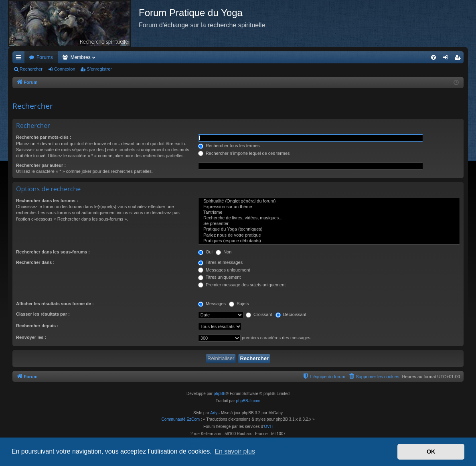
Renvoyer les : (31, 337)
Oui (205, 252)
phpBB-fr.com (248, 401)
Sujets (239, 304)
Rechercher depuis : (37, 326)
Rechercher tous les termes (229, 146)
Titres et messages (220, 262)
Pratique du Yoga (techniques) (329, 229)
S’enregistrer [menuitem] (459, 59)
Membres (81, 57)
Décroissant (291, 314)
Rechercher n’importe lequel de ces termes (244, 153)
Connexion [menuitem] (447, 59)
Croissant (259, 314)
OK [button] (431, 452)
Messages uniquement (224, 270)
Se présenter (329, 224)
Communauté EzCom (180, 419)
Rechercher (31, 69)
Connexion (65, 69)
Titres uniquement (220, 277)
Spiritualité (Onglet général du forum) (329, 201)
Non (224, 252)
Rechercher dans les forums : (47, 201)
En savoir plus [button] (235, 451)
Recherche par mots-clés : (44, 137)
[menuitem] (433, 57)
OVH (268, 426)
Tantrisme (329, 213)
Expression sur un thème (329, 207)
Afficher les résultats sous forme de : (55, 304)
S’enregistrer (99, 69)
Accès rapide (20, 59)
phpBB (220, 394)
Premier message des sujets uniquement (242, 285)
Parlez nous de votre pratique (329, 235)
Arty (214, 413)
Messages (212, 304)
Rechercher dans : (35, 262)
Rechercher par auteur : (41, 165)
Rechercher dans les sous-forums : (53, 252)
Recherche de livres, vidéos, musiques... (329, 218)
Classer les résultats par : (43, 314)
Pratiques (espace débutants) (329, 241)
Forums (45, 57)
